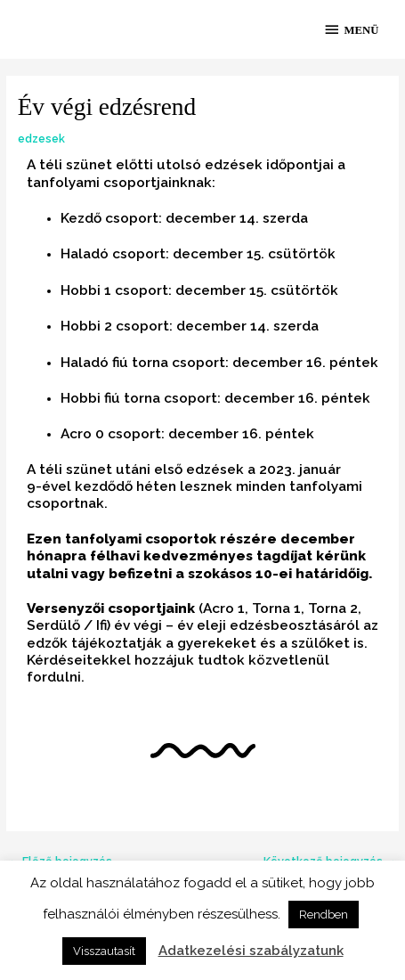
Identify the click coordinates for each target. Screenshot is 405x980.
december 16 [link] (277, 362)
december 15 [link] (217, 253)
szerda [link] (285, 218)
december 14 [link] (211, 218)
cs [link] (275, 253)
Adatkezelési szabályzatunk (251, 951)
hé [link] (145, 486)
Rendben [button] (324, 915)
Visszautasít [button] (104, 951)
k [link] (332, 253)
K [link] (31, 660)
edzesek (41, 139)
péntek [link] (354, 362)
